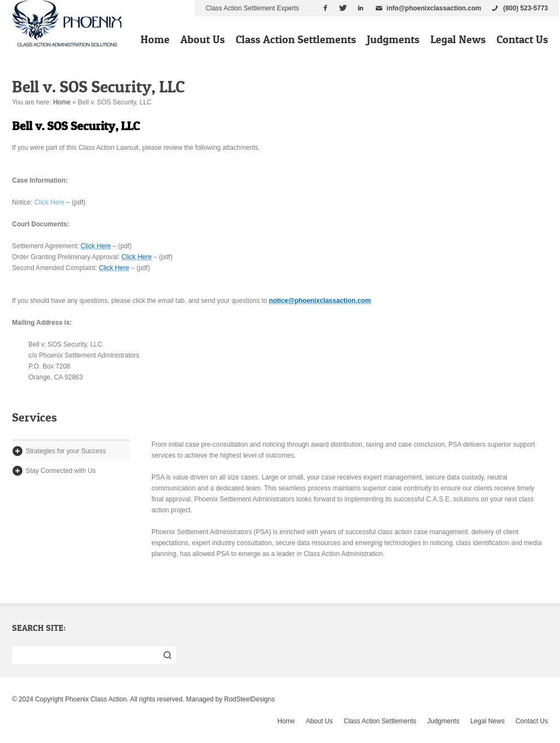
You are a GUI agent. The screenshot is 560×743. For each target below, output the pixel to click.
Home (155, 39)
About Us (203, 39)
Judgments (393, 39)
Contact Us (522, 39)
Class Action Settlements (296, 39)
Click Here (49, 202)
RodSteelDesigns (250, 699)
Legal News (458, 39)
